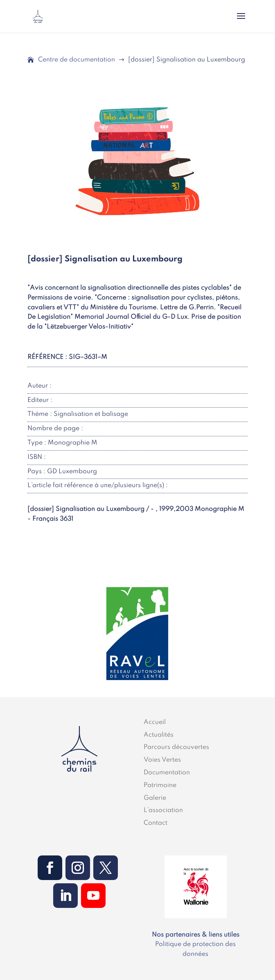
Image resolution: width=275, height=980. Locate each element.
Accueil (155, 722)
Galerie (155, 798)
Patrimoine (160, 785)
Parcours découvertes (176, 747)
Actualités (159, 735)
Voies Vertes (162, 760)
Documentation (167, 773)
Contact (156, 823)
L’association (163, 810)
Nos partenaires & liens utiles (196, 935)
